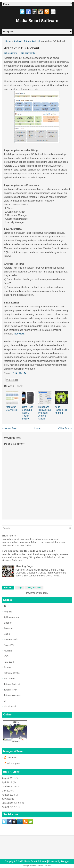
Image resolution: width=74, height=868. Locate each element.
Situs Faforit (9, 536)
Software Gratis (12, 673)
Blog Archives (34, 588)
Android (18, 41)
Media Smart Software (37, 21)
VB (5, 701)
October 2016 (9, 786)
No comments (28, 53)
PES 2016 (9, 662)
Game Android (11, 639)
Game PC (9, 645)
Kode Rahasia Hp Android (61, 410)
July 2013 (7, 799)
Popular (8, 588)
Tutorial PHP (10, 690)
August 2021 (8, 778)
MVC (6, 656)
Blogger (43, 593)
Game (7, 634)
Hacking (8, 651)
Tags (20, 588)
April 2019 (7, 782)
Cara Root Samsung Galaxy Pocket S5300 (27, 413)
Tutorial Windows (13, 695)
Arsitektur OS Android (21, 48)
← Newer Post (9, 428)
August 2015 (8, 795)
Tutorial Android (32, 41)
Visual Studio (10, 706)
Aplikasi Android (12, 617)
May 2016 (7, 791)
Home (8, 41)
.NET (6, 606)
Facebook (9, 628)
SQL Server (9, 679)
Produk (7, 667)
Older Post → (65, 428)
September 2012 (10, 803)
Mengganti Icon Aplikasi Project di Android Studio (45, 413)
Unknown (12, 757)
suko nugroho (14, 763)
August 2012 (8, 807)
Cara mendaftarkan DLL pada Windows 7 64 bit (28, 551)
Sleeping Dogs (24, 566)
